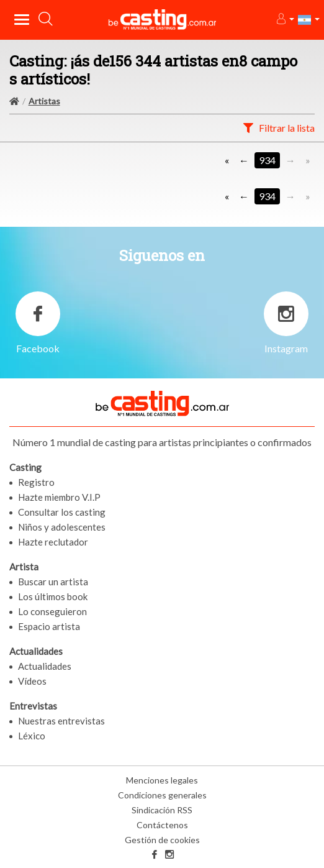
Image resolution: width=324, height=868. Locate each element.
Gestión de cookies (162, 840)
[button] (285, 20)
